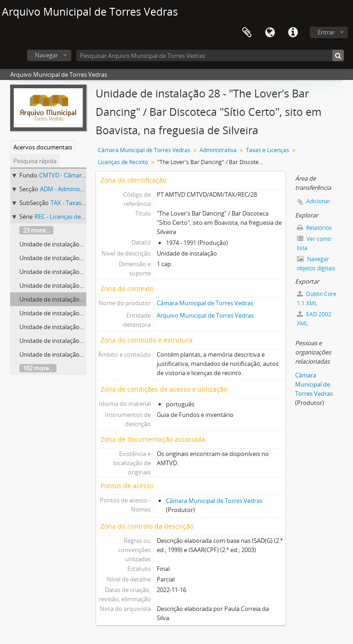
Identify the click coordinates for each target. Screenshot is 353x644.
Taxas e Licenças (268, 150)
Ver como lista (314, 243)
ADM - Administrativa (69, 189)
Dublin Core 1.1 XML (317, 299)
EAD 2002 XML (314, 319)
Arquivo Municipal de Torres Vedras (205, 315)
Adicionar (318, 201)
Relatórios (314, 228)
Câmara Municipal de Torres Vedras (144, 150)
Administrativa (218, 150)
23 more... (36, 230)
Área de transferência (247, 33)
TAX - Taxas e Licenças (80, 203)
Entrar (326, 32)
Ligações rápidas (293, 33)
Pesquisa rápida (35, 161)
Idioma (270, 33)
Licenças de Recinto (123, 162)
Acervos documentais (43, 147)
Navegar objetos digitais (316, 264)
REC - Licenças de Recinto (69, 217)
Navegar (46, 55)
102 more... (38, 368)
